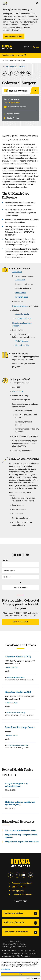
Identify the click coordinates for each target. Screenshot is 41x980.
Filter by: (5, 560)
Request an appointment (22, 883)
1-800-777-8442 (20, 901)
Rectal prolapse (22, 297)
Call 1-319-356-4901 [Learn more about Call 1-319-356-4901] (20, 622)
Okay (20, 974)
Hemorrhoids (21, 293)
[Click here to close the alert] (37, 3)
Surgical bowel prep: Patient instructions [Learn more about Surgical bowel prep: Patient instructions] (22, 842)
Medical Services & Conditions (15, 66)
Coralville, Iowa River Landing (18, 745)
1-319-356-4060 (12, 667)
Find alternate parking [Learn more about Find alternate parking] (13, 36)
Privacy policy (6, 969)
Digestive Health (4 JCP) (18, 657)
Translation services (9, 951)
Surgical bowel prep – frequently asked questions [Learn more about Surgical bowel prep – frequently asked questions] (21, 836)
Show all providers (21, 587)
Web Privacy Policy (9, 947)
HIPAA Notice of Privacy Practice (14, 944)
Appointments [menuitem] (8, 55)
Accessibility (22, 947)
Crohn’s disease (22, 341)
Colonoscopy (18, 391)
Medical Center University (16, 677)
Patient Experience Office (27, 951)
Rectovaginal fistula (23, 318)
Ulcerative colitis (22, 345)
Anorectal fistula (22, 314)
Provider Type (8, 571)
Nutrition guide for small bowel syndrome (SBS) (20, 803)
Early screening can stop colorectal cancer (17, 785)
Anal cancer (17, 272)
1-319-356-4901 (12, 103)
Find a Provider (13, 118)
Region (6, 577)
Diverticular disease (20, 306)
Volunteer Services (9, 956)
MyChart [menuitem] (19, 55)
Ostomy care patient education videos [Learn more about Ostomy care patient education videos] (21, 830)
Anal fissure (20, 280)
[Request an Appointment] (20, 90)
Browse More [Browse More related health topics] (7, 775)
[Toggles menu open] (38, 47)
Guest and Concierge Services (13, 953)
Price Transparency (24, 956)
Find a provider (18, 891)
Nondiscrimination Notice (11, 941)
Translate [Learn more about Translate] (27, 47)
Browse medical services (22, 894)
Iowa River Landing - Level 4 (20, 727)
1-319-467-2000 (12, 735)
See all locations (19, 887)
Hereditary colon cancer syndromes (22, 324)
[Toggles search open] (35, 47)
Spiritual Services (31, 953)
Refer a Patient (13, 114)
